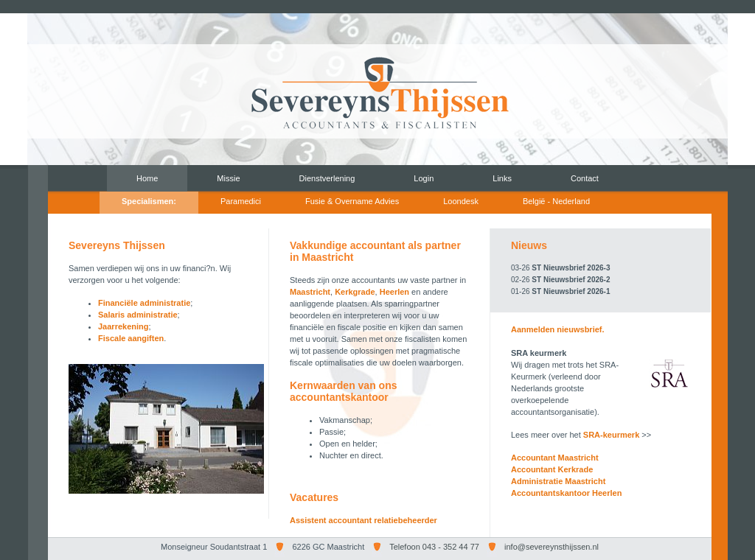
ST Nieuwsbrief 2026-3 (571, 268)
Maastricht (310, 292)
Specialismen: (149, 201)
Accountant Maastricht (555, 458)
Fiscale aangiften (131, 338)
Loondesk (461, 201)
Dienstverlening (327, 178)
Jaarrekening (123, 326)
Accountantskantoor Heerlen (566, 493)
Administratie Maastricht (558, 481)
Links (502, 178)
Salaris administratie (138, 315)
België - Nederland (556, 201)
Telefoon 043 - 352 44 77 (434, 547)
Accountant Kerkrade (552, 469)
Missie (228, 178)
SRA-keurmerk (611, 435)
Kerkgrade (355, 292)
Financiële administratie (144, 303)
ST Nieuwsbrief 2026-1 (571, 291)
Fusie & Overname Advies (352, 201)
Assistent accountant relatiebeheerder (363, 520)
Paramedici (241, 201)
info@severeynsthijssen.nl (552, 547)
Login (424, 178)
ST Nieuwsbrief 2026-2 (571, 280)
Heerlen (394, 292)
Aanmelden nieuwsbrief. (558, 329)
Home (147, 178)
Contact (585, 178)
